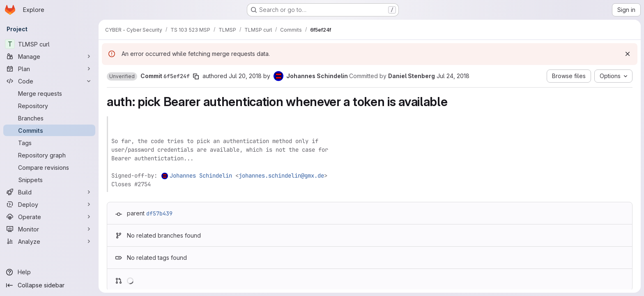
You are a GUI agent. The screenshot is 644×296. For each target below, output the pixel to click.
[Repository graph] (49, 155)
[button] (122, 76)
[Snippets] (49, 180)
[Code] (49, 81)
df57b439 (159, 213)
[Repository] (49, 106)
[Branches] (49, 118)
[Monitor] (49, 229)
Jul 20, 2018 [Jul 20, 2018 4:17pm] (245, 76)
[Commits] (49, 130)
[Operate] (49, 217)
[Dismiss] (628, 54)
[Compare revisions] (49, 167)
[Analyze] (49, 241)
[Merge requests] (49, 93)
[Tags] (49, 143)
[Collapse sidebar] (49, 285)
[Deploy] (49, 204)
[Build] (49, 192)
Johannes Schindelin (201, 176)
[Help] (49, 272)
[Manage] (49, 56)
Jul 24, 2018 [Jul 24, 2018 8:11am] (453, 76)
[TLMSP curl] (49, 44)
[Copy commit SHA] (196, 76)
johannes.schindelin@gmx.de (281, 176)
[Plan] (49, 69)
